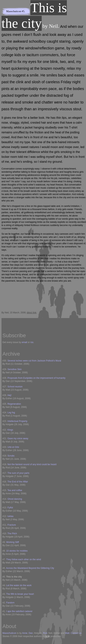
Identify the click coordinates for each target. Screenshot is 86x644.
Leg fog (11, 413)
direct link (32, 313)
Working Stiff (13, 542)
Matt (67, 633)
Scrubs (11, 456)
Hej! (9, 395)
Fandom (10, 603)
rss (32, 342)
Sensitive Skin (15, 369)
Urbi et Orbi (13, 447)
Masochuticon (14, 11)
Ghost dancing (15, 499)
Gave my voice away (18, 438)
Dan (31, 633)
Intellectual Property (17, 421)
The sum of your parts (18, 473)
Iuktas (11, 516)
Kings (10, 430)
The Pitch (12, 534)
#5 (23, 11)
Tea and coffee (15, 490)
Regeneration (14, 404)
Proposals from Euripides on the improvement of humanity (37, 378)
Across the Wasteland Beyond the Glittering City (30, 568)
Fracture (12, 525)
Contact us (76, 633)
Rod (45, 633)
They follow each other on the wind (24, 559)
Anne (25, 633)
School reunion (15, 387)
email (25, 342)
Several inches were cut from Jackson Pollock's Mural (34, 361)
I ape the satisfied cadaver (19, 611)
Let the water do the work (19, 585)
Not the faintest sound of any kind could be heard (32, 464)
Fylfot (10, 508)
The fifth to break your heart (20, 594)
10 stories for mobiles (17, 551)
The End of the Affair (18, 482)
